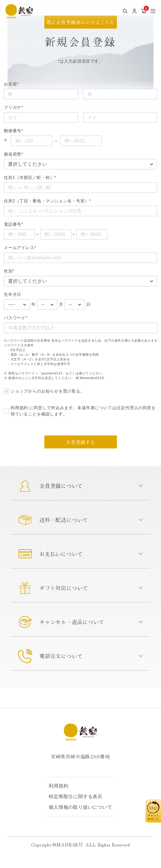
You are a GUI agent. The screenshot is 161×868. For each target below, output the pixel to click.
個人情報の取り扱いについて (80, 807)
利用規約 (19, 408)
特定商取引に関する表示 (76, 797)
